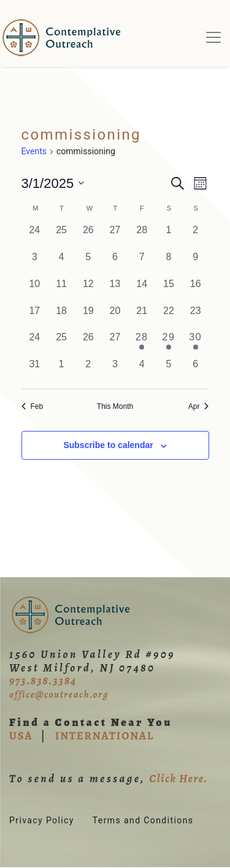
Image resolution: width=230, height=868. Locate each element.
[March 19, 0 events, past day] (88, 317)
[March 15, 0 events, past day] (169, 290)
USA (21, 736)
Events (34, 151)
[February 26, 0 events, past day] (88, 236)
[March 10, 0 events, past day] (35, 290)
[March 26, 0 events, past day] (88, 343)
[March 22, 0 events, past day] (169, 317)
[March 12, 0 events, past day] (88, 290)
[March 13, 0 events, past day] (115, 290)
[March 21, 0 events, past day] (142, 317)
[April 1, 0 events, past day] (61, 370)
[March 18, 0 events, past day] (61, 317)
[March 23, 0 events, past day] (196, 317)
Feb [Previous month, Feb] (33, 406)
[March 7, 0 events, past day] (142, 263)
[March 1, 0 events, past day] (169, 236)
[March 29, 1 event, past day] (169, 343)
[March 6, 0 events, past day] (115, 263)
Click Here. (178, 779)
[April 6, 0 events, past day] (196, 370)
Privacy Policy (42, 820)
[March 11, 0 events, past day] (61, 290)
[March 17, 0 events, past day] (35, 317)
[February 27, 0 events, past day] (115, 236)
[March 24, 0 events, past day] (35, 343)
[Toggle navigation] (213, 37)
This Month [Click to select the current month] (115, 406)
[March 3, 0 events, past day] (35, 263)
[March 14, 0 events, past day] (142, 290)
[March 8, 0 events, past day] (169, 263)
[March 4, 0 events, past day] (61, 263)
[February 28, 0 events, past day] (142, 236)
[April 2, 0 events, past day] (88, 370)
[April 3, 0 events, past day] (115, 370)
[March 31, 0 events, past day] (35, 370)
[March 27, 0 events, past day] (115, 343)
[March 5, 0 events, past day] (88, 263)
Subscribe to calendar (108, 445)
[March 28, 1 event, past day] (142, 343)
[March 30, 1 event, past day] (196, 343)
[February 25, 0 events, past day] (61, 236)
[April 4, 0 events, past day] (142, 370)
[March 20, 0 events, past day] (115, 317)
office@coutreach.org (59, 695)
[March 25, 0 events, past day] (61, 343)
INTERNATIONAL (105, 736)
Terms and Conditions (143, 820)
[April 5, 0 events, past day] (169, 370)
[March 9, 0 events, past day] (196, 263)
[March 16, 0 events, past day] (196, 290)
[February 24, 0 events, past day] (35, 236)
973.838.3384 (43, 681)
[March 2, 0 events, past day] (196, 236)
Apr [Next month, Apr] (199, 406)
